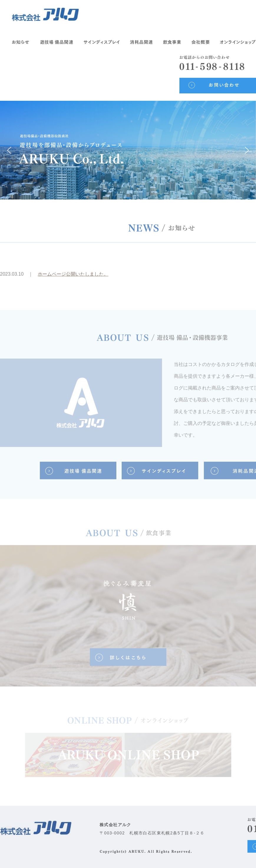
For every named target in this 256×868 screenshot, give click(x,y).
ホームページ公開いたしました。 (73, 276)
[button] (9, 150)
